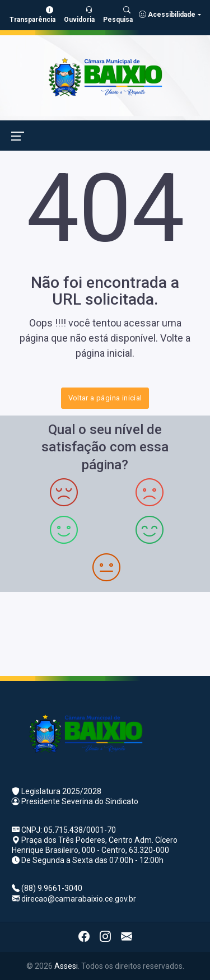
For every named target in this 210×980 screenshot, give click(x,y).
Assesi (66, 966)
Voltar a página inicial (105, 398)
